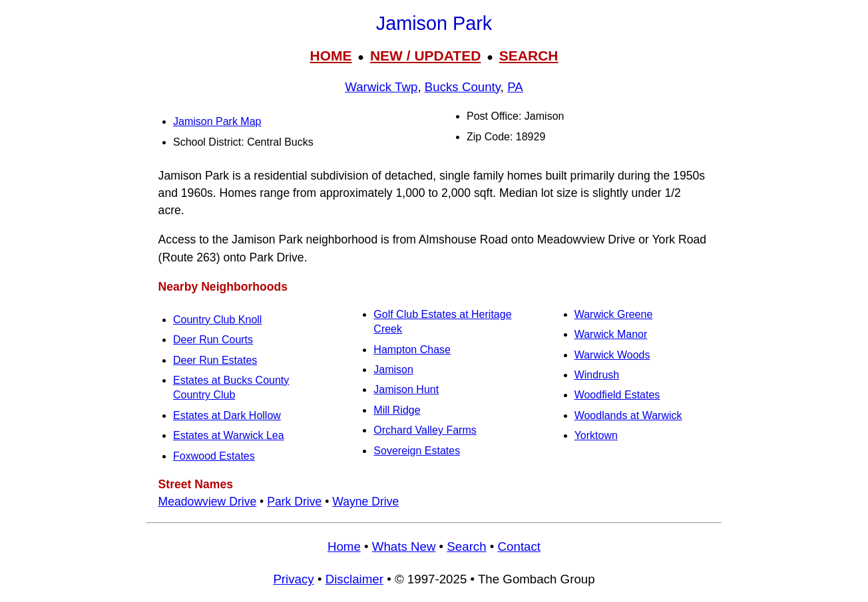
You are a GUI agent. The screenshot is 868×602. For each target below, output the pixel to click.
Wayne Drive (365, 502)
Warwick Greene (614, 314)
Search (466, 546)
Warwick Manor (611, 334)
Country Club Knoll (217, 320)
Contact (519, 546)
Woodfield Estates (617, 395)
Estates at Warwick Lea (229, 435)
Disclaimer (354, 579)
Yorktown (596, 435)
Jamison (393, 370)
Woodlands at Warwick (628, 415)
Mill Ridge (397, 410)
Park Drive (294, 502)
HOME (330, 56)
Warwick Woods (612, 355)
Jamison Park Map (217, 121)
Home (344, 546)
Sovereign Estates (417, 451)
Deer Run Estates (215, 360)
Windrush (597, 375)
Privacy (293, 579)
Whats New (404, 546)
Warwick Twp (381, 87)
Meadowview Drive (208, 502)
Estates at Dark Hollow (227, 415)
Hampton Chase (412, 350)
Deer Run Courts (213, 340)
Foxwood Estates (214, 456)
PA (515, 87)
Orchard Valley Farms (425, 430)
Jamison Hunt (406, 389)
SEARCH (529, 56)
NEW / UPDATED (425, 56)
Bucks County (463, 87)
